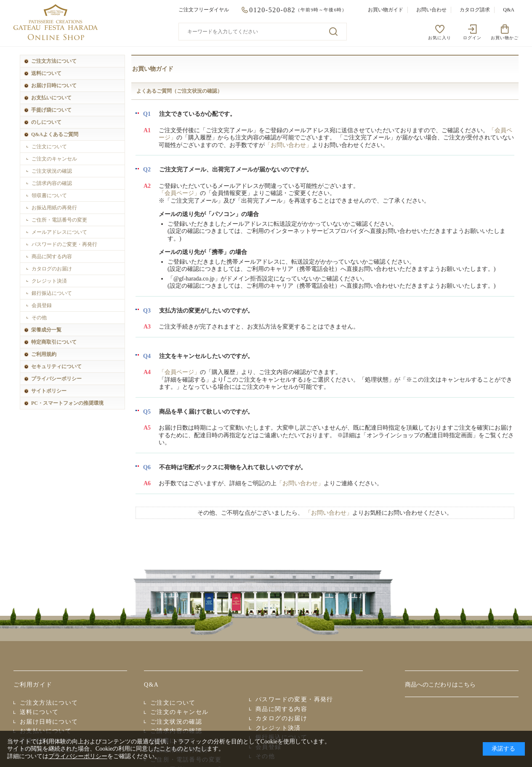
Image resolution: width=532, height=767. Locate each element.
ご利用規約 (44, 354)
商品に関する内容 (52, 257)
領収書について (49, 195)
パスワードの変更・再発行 (294, 699)
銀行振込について (52, 293)
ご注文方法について (54, 61)
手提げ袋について (51, 110)
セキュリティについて (56, 366)
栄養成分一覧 (46, 330)
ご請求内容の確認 (52, 183)
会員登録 (42, 305)
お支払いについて (51, 98)
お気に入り (440, 38)
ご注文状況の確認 (52, 171)
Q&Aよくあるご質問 (55, 134)
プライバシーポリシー (56, 379)
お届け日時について (54, 86)
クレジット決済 (49, 281)
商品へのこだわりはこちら (440, 685)
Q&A (509, 10)
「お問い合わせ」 (288, 145)
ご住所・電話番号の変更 (59, 220)
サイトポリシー (49, 391)
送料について (46, 73)
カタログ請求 (475, 10)
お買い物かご (505, 38)
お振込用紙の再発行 (54, 208)
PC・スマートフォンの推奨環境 (67, 403)
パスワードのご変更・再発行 (64, 244)
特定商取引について (54, 342)
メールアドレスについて (59, 232)
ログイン (472, 38)
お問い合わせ (431, 10)
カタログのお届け (52, 269)
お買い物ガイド (386, 10)
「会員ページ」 (179, 193)
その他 (39, 318)
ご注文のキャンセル (54, 159)
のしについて (46, 122)
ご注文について (49, 147)
